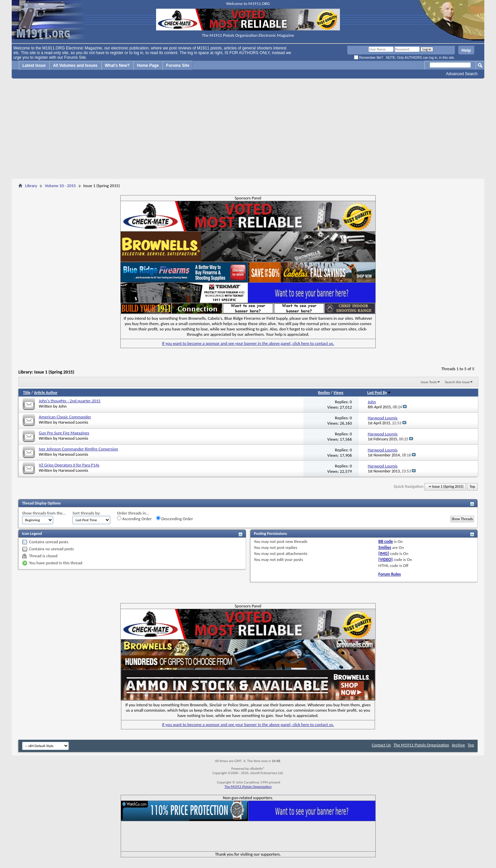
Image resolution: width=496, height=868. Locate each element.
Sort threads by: (87, 513)
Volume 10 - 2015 (60, 186)
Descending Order (175, 519)
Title (27, 393)
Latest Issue (34, 65)
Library (31, 186)
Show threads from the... (44, 513)
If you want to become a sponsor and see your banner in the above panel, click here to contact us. (248, 343)
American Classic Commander (65, 417)
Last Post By (379, 393)
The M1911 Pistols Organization (421, 745)
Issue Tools (429, 382)
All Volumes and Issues (75, 65)
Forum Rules (390, 574)
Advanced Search (462, 74)
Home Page (148, 65)
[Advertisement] (248, 129)
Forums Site (178, 65)
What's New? (117, 65)
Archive (458, 745)
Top (472, 487)
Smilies (385, 547)
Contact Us (381, 745)
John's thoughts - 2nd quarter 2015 (70, 401)
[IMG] (384, 553)
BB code (386, 541)
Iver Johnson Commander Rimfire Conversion (78, 449)
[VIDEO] (386, 559)
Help (466, 50)
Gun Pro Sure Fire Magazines (64, 433)
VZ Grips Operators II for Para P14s (69, 465)
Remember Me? (368, 58)
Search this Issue (457, 382)
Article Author (46, 393)
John (63, 406)
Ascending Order (134, 519)
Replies (324, 393)
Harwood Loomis (73, 422)
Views (339, 393)
